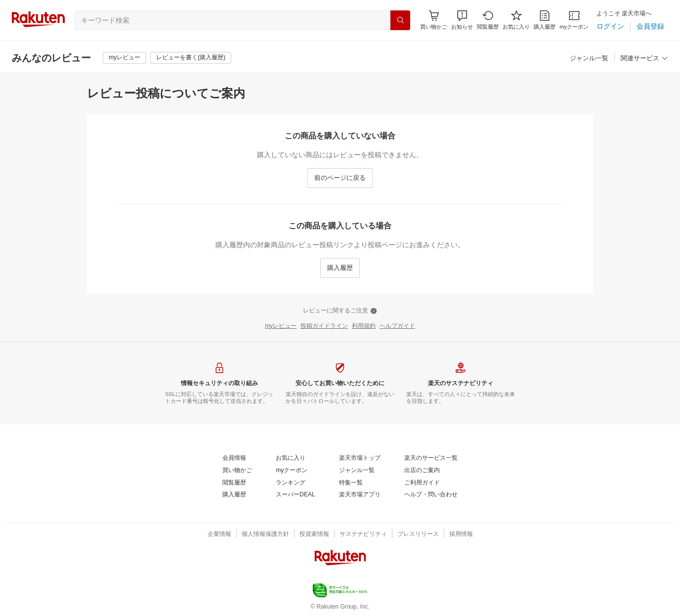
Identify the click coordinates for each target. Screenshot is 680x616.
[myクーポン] (574, 20)
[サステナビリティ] (363, 534)
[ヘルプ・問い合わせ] (431, 495)
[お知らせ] (462, 20)
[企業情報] (219, 534)
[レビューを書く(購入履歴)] (191, 58)
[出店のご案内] (422, 471)
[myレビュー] (125, 58)
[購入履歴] (545, 20)
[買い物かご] (237, 471)
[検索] (400, 20)
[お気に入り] (516, 20)
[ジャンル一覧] (589, 59)
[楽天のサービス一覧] (431, 458)
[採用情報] (461, 534)
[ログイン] (610, 26)
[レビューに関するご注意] (340, 311)
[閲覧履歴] (488, 20)
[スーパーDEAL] (295, 495)
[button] (462, 20)
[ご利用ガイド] (422, 483)
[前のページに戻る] (340, 178)
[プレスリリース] (418, 534)
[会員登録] (650, 26)
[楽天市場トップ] (360, 458)
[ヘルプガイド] (397, 326)
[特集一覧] (351, 483)
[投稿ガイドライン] (324, 326)
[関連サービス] (644, 59)
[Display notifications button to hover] (434, 20)
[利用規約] (364, 326)
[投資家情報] (314, 534)
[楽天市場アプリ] (360, 495)
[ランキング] (291, 483)
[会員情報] (234, 458)
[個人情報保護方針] (265, 534)
